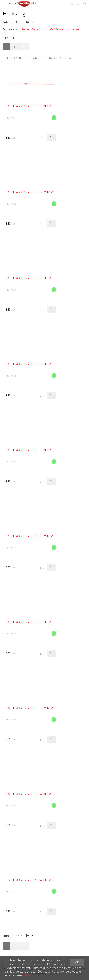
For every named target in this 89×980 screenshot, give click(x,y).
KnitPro (22, 58)
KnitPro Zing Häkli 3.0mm (28, 450)
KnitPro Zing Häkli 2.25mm (30, 192)
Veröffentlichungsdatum (64, 29)
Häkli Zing (64, 58)
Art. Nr (25, 29)
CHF (5, 33)
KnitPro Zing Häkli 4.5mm (28, 880)
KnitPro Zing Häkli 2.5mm (28, 278)
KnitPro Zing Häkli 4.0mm (28, 794)
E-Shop (8, 58)
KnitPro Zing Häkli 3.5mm (28, 622)
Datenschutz (31, 975)
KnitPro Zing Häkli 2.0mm (28, 106)
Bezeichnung (40, 29)
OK (77, 962)
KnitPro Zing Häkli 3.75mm (30, 708)
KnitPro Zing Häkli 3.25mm (30, 536)
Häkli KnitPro (42, 58)
